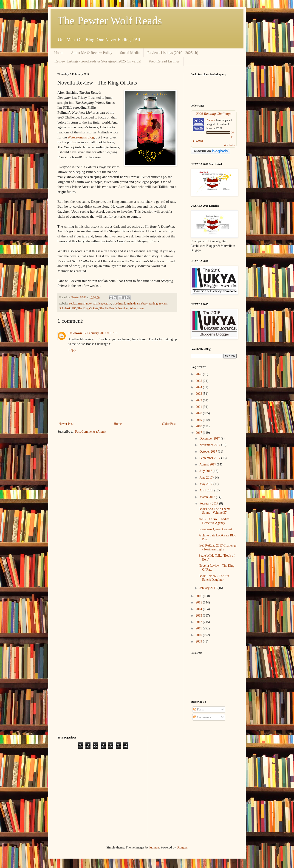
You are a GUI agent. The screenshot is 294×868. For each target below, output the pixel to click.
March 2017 (208, 497)
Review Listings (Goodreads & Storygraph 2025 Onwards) (98, 61)
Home (59, 53)
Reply (72, 350)
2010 (199, 635)
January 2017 (208, 588)
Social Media (130, 53)
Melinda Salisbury (137, 304)
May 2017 (206, 484)
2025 (199, 381)
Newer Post (66, 424)
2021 (199, 407)
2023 (199, 394)
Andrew (211, 120)
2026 (199, 374)
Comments (202, 717)
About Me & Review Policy (92, 53)
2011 (199, 628)
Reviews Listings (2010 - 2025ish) (173, 53)
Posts (199, 709)
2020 (199, 413)
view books (229, 145)
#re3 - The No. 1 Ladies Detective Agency (214, 521)
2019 (199, 420)
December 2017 (210, 438)
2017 (199, 433)
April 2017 (207, 490)
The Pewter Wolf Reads (110, 21)
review (163, 304)
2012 (199, 622)
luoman (154, 847)
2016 (199, 596)
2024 (199, 387)
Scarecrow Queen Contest (215, 529)
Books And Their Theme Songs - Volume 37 (215, 511)
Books (72, 304)
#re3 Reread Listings (164, 61)
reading (153, 304)
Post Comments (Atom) (90, 432)
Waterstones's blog (81, 137)
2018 (199, 426)
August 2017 (208, 464)
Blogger (182, 847)
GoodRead (119, 304)
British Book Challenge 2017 (94, 304)
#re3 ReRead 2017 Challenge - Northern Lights (218, 547)
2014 (199, 609)
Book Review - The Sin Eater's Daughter (214, 578)
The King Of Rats (88, 308)
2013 (199, 616)
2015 (199, 602)
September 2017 (210, 458)
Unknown (75, 333)
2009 (199, 641)
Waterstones (137, 308)
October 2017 (209, 452)
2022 (199, 400)
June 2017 (206, 478)
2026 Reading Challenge (214, 114)
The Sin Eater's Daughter (114, 308)
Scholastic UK (68, 308)
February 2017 (209, 503)
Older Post (169, 424)
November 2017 (210, 445)
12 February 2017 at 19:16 (100, 333)
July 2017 (206, 471)
